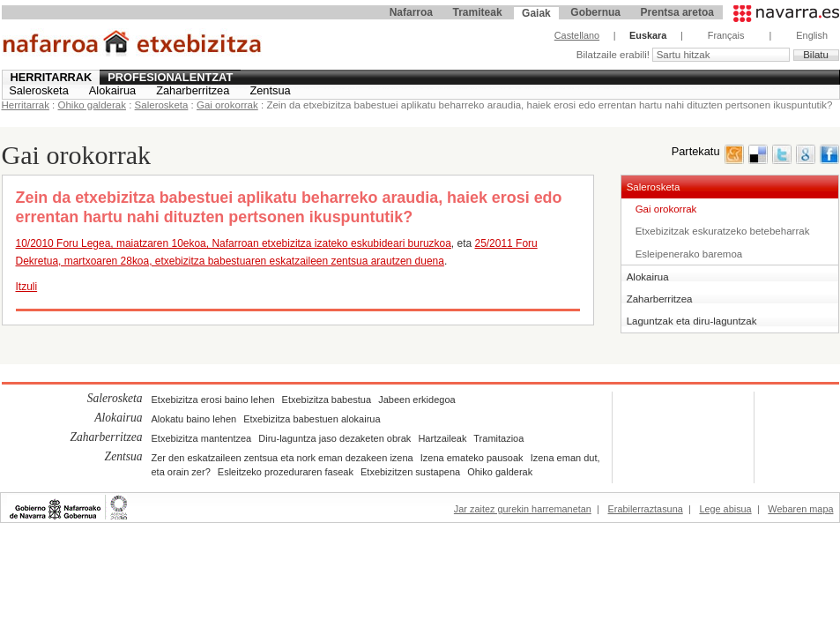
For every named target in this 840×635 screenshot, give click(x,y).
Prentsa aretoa (677, 12)
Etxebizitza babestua (327, 400)
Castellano (577, 35)
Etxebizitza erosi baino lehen (213, 400)
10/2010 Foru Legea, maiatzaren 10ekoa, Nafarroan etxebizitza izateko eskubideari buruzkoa (234, 243)
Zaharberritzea (193, 90)
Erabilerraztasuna (646, 509)
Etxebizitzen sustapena (410, 472)
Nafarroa (411, 12)
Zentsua (270, 90)
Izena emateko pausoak (472, 458)
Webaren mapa (800, 509)
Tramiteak (478, 12)
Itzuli (27, 287)
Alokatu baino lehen (194, 419)
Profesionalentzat (170, 77)
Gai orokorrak (227, 105)
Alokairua (112, 90)
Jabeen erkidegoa (416, 400)
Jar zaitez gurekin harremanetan (523, 509)
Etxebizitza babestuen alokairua (312, 419)
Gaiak (536, 13)
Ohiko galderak (92, 105)
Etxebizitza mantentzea (202, 438)
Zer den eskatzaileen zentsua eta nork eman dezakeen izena (282, 458)
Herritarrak (51, 77)
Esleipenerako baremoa (689, 254)
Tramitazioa (498, 438)
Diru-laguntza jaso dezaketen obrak (335, 438)
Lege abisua (725, 509)
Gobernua (595, 12)
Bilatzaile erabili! (614, 55)
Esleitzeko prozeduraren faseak (286, 472)
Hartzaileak (442, 438)
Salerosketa (39, 90)
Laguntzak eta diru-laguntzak (692, 321)
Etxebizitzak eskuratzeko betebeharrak (723, 231)
